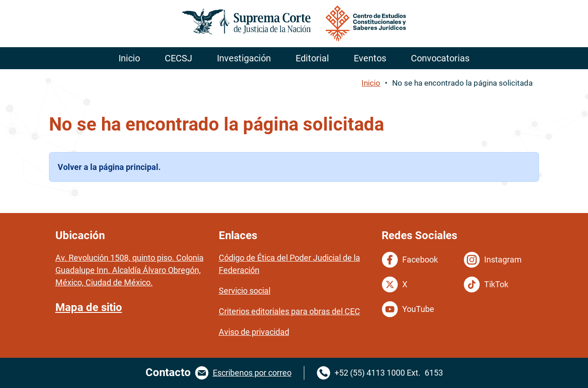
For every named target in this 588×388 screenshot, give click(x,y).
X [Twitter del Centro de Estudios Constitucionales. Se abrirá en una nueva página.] (394, 284)
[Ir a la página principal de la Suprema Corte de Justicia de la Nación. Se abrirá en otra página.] (294, 24)
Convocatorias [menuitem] (440, 58)
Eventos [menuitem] (370, 58)
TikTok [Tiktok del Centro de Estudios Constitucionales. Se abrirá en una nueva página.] (486, 284)
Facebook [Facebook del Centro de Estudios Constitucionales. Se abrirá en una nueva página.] (410, 260)
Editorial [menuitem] (312, 58)
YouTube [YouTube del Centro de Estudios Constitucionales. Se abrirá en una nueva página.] (408, 309)
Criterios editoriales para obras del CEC (289, 311)
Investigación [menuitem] (244, 58)
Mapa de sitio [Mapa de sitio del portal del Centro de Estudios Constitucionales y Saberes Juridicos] (89, 307)
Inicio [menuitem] (129, 58)
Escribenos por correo (252, 373)
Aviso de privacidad (254, 332)
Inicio (371, 83)
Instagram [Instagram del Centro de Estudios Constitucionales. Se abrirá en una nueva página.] (493, 260)
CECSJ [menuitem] (178, 58)
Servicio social (245, 291)
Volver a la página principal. (109, 167)
